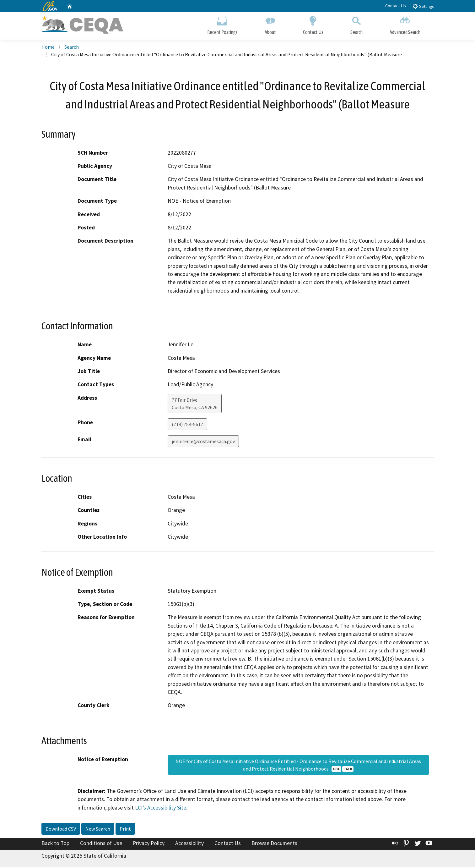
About (270, 24)
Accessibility (189, 844)
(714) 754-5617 (187, 425)
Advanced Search (405, 24)
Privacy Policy (149, 844)
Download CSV (61, 829)
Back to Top (55, 844)
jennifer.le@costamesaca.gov (203, 442)
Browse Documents (274, 844)
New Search (98, 829)
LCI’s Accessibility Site (161, 808)
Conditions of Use (101, 844)
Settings (423, 6)
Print (125, 829)
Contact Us (396, 6)
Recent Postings (222, 24)
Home (48, 47)
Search (356, 24)
